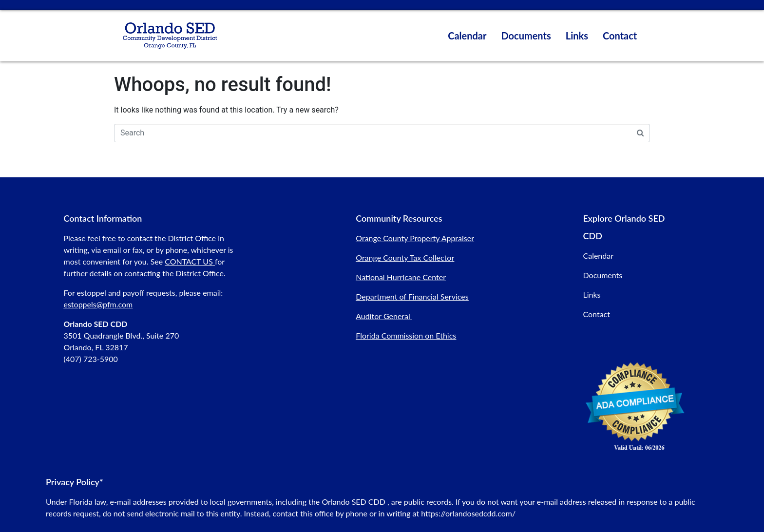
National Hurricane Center (401, 277)
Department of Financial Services (412, 296)
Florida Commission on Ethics (406, 335)
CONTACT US (189, 261)
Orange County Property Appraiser (415, 238)
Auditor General (383, 316)
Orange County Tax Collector (405, 257)
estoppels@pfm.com (98, 304)
